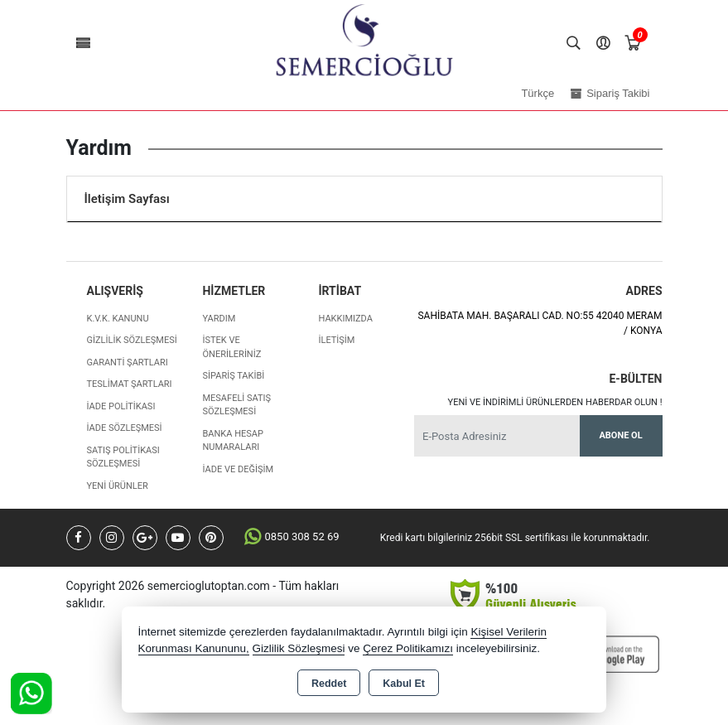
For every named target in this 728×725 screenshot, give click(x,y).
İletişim (336, 340)
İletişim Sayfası (127, 199)
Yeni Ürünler (118, 486)
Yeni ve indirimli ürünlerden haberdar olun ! (555, 402)
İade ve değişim (238, 469)
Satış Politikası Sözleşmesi (123, 457)
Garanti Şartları (128, 362)
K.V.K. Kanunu (118, 319)
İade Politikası (121, 406)
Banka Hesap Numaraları (232, 441)
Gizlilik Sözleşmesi (132, 340)
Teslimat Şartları (130, 384)
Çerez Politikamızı (408, 648)
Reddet (329, 684)
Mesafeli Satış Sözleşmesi (236, 405)
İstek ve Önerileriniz (231, 347)
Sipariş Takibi (233, 376)
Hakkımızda (345, 319)
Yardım (219, 319)
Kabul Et (404, 684)
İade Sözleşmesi (125, 428)
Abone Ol (620, 435)
